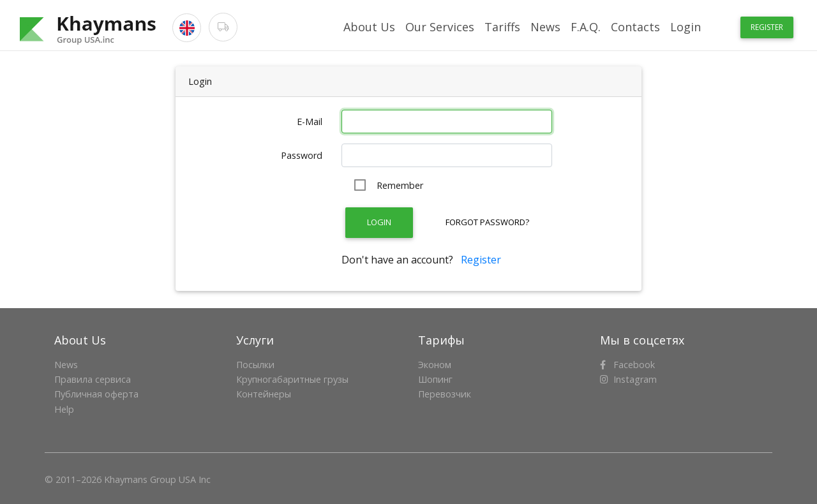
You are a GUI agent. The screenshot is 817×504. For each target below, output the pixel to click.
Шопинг (435, 379)
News (545, 27)
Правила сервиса (93, 379)
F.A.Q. (586, 27)
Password (302, 155)
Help (64, 409)
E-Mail (310, 122)
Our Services (440, 27)
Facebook (627, 365)
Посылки (255, 365)
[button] (187, 28)
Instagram (628, 379)
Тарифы (441, 340)
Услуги (255, 340)
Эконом (435, 365)
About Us (369, 27)
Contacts (635, 27)
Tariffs (502, 27)
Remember (400, 185)
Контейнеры (264, 394)
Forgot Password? (487, 222)
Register (767, 27)
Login (686, 27)
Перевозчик (445, 394)
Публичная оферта (96, 394)
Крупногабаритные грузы (292, 379)
